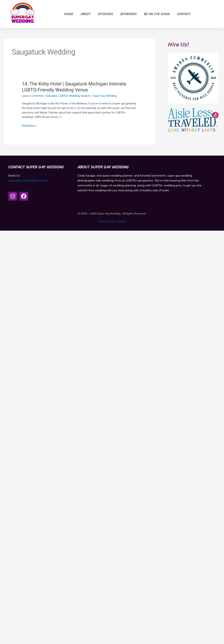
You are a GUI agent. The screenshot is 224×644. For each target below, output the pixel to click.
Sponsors (128, 14)
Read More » (29, 126)
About (86, 14)
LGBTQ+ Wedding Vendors (75, 96)
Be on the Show (157, 14)
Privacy (121, 221)
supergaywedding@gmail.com (28, 181)
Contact (184, 14)
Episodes (105, 14)
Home (69, 14)
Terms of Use (107, 221)
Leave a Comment (33, 96)
